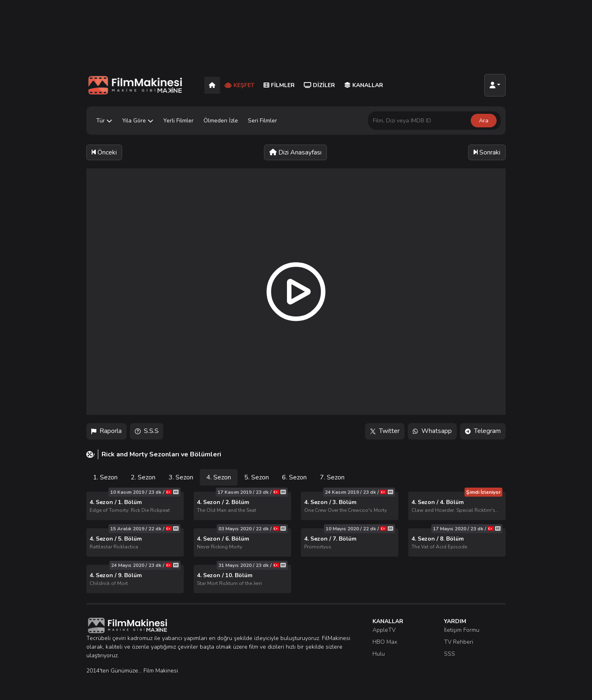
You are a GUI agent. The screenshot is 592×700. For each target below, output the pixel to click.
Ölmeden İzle (221, 121)
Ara (484, 121)
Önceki (104, 152)
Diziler (319, 85)
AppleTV (384, 630)
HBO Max (385, 642)
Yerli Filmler (178, 121)
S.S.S (147, 431)
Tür (104, 121)
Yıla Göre (138, 121)
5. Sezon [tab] (257, 477)
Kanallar (364, 85)
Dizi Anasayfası (295, 152)
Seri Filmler (262, 121)
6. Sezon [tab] (294, 477)
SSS (450, 654)
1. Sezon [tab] (105, 477)
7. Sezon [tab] (332, 477)
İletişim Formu (462, 630)
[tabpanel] (296, 542)
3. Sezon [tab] (181, 477)
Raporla (106, 431)
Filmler (279, 85)
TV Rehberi (459, 642)
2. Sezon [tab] (143, 477)
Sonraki (487, 152)
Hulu (379, 654)
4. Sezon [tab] (219, 477)
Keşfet (239, 85)
